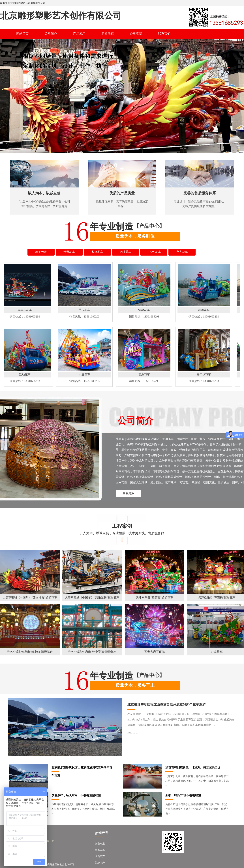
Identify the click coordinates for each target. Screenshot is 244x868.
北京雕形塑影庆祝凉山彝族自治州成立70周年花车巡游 (166, 705)
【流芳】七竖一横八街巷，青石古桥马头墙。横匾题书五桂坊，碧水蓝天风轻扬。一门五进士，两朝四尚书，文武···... (197, 781)
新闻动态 (108, 34)
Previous (3, 95)
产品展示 (79, 34)
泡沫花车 (100, 863)
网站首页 (22, 34)
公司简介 (51, 34)
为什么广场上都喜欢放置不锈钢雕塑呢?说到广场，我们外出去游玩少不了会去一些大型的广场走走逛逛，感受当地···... (197, 809)
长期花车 (100, 856)
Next (241, 95)
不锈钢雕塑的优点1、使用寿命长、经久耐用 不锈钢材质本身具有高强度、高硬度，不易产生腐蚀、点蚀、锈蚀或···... (83, 809)
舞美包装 (100, 844)
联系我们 (164, 34)
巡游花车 (100, 850)
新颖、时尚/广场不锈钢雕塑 (183, 795)
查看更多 (128, 493)
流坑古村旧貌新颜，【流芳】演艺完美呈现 (193, 767)
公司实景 (136, 34)
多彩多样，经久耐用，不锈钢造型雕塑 (76, 795)
